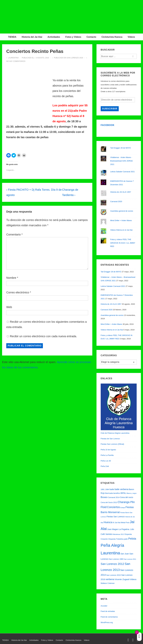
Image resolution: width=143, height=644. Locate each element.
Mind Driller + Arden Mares (121, 220)
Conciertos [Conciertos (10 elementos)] (113, 507)
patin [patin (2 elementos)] (126, 539)
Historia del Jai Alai (32, 37)
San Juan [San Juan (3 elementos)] (125, 554)
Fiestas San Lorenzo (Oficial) (112, 444)
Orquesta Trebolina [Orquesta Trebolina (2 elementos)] (116, 539)
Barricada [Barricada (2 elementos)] (109, 493)
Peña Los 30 (106, 461)
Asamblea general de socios (122, 211)
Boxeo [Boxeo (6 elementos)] (104, 497)
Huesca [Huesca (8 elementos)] (108, 522)
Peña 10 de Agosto (108, 450)
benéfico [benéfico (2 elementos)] (117, 493)
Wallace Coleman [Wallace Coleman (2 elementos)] (108, 583)
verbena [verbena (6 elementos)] (110, 579)
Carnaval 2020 (116, 201)
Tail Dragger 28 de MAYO (121, 148)
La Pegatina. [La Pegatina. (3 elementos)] (124, 529)
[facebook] (133, 641)
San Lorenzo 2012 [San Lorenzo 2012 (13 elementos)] (112, 564)
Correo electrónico (18, 292)
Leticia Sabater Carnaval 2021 (123, 172)
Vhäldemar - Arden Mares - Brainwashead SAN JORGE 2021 (122, 161)
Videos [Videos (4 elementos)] (133, 579)
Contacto (91, 37)
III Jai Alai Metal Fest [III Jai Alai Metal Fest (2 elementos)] (121, 522)
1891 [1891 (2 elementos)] (103, 489)
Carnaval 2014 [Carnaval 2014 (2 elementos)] (114, 497)
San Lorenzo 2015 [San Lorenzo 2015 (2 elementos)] (114, 575)
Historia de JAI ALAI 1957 (121, 192)
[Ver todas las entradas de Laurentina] (13, 58)
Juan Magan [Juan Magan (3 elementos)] (113, 529)
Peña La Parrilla (107, 455)
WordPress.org (107, 622)
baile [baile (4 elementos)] (112, 489)
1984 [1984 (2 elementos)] (107, 489)
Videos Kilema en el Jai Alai (121, 230)
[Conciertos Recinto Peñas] (42, 58)
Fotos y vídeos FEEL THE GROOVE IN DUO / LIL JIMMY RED (123, 243)
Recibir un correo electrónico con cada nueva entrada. (43, 336)
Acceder (104, 606)
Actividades (54, 37)
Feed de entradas (108, 611)
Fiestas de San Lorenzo (110, 439)
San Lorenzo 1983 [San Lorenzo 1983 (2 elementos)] (116, 559)
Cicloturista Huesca (112, 37)
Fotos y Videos (73, 37)
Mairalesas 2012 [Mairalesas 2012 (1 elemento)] (118, 534)
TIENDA (12, 37)
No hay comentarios (16, 61)
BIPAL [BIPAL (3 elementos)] (123, 493)
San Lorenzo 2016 (75, 58)
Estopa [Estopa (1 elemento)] (123, 507)
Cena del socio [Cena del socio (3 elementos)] (127, 497)
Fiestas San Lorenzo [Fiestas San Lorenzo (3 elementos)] (116, 517)
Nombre (11, 278)
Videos (131, 37)
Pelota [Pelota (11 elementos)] (132, 539)
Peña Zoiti (105, 466)
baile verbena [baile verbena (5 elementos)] (121, 489)
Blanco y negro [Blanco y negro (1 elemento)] (131, 493)
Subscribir (110, 109)
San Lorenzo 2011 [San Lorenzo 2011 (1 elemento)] (130, 559)
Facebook (108, 125)
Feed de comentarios (109, 617)
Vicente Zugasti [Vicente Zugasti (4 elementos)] (122, 579)
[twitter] (129, 641)
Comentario (14, 234)
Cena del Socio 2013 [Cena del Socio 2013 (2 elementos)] (109, 502)
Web (9, 307)
